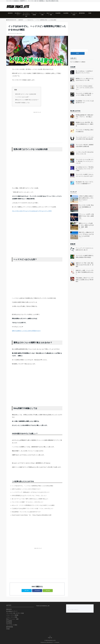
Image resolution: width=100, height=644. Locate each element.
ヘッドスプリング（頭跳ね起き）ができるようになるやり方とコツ (31, 492)
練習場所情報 (82, 13)
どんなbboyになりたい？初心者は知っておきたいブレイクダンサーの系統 (85, 166)
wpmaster (20, 33)
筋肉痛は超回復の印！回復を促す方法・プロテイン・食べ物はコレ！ (85, 114)
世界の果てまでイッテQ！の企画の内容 (26, 94)
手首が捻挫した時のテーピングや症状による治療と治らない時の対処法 (85, 277)
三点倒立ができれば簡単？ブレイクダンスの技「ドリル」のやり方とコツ (33, 509)
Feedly (48, 590)
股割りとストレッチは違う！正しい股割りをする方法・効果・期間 (86, 222)
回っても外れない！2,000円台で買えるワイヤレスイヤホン (84, 69)
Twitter (27, 590)
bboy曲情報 (58, 13)
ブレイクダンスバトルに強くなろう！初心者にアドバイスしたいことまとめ (85, 158)
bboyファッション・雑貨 (50, 14)
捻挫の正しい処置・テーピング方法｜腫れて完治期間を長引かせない (85, 269)
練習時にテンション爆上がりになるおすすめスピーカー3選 (85, 76)
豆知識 (90, 13)
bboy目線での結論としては (22, 102)
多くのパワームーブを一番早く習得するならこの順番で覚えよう (30, 499)
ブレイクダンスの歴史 (74, 14)
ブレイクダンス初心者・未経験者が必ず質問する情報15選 (85, 142)
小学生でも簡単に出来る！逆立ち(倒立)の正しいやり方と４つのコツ (86, 195)
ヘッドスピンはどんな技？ (22, 97)
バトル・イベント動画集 (34, 14)
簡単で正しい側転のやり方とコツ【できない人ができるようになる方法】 (86, 231)
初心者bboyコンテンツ (18, 14)
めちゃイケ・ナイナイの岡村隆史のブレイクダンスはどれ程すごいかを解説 (33, 505)
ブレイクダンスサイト (73, 609)
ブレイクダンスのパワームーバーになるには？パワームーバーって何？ (32, 211)
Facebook (37, 590)
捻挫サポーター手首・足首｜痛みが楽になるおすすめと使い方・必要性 (85, 262)
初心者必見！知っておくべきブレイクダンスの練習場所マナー (85, 180)
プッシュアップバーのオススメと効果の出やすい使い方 (85, 246)
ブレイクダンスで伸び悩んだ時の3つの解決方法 (85, 128)
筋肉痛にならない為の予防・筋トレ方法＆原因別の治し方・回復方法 (85, 121)
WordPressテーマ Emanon (53, 642)
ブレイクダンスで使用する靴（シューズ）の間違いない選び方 (85, 91)
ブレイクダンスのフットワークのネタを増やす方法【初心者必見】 (85, 135)
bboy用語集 (66, 13)
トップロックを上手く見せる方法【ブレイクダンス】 (85, 150)
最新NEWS (10, 13)
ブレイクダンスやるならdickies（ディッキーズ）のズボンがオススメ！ (85, 85)
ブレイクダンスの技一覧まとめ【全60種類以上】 (86, 203)
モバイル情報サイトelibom (78, 59)
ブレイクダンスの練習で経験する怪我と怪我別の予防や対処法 (85, 253)
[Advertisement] (37, 126)
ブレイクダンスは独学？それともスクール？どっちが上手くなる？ (85, 172)
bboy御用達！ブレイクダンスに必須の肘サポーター (26, 512)
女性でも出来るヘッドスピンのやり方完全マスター (26, 331)
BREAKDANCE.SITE (51, 640)
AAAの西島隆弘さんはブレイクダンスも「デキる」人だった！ (29, 495)
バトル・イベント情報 (42, 14)
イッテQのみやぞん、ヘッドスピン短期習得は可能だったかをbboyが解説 (33, 486)
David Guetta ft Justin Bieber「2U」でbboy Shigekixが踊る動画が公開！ (32, 515)
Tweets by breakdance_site (43, 605)
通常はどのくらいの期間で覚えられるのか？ (27, 100)
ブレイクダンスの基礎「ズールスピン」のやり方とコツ (28, 502)
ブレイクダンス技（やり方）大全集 (26, 15)
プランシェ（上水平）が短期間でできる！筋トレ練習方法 (86, 213)
